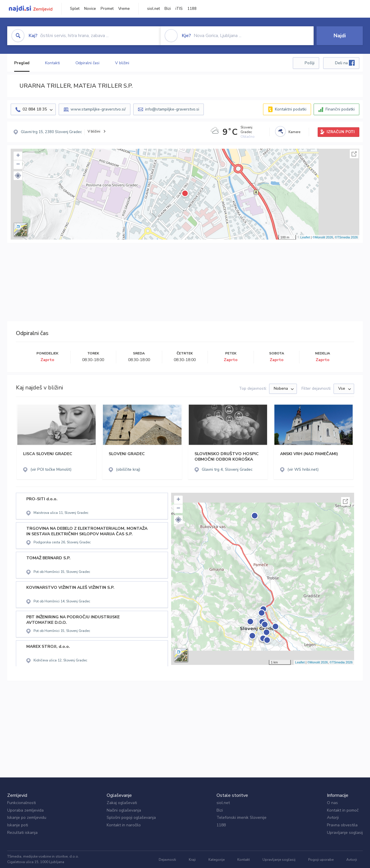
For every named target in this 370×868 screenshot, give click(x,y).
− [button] (18, 165)
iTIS (179, 9)
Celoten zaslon (354, 154)
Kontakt (244, 860)
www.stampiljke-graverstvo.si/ (98, 109)
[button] (18, 176)
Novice (90, 9)
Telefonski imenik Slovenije (242, 818)
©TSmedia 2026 (346, 237)
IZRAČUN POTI (341, 132)
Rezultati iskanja (22, 833)
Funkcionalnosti (22, 803)
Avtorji (333, 818)
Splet (75, 9)
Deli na (345, 63)
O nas (332, 803)
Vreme (124, 9)
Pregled (22, 63)
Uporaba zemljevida (25, 810)
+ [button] (18, 156)
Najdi (340, 36)
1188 (192, 9)
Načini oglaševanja (124, 810)
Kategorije (217, 860)
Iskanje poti (18, 825)
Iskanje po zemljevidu (27, 818)
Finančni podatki (340, 109)
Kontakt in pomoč (343, 810)
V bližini (122, 63)
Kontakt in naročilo (124, 825)
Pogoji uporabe (321, 860)
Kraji (192, 860)
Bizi (168, 9)
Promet (107, 9)
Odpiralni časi (88, 63)
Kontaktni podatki (291, 109)
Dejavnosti (167, 860)
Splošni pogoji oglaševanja (131, 818)
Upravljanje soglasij (345, 833)
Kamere (294, 132)
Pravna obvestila (342, 825)
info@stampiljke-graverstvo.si (172, 109)
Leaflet (305, 237)
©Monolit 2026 (323, 237)
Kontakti (52, 63)
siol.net (153, 9)
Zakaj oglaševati (122, 803)
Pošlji (310, 63)
